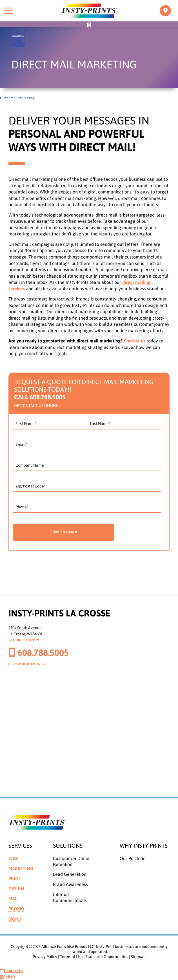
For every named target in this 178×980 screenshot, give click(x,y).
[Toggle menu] (8, 11)
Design (16, 888)
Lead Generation (70, 874)
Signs (15, 919)
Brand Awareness (70, 884)
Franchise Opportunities (107, 957)
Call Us (8, 977)
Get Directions (24, 640)
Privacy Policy (45, 957)
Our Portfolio (133, 858)
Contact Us (12, 971)
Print (15, 878)
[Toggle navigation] (165, 11)
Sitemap (138, 957)
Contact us (134, 341)
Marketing (21, 868)
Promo (16, 909)
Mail (14, 899)
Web (13, 858)
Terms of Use (71, 957)
